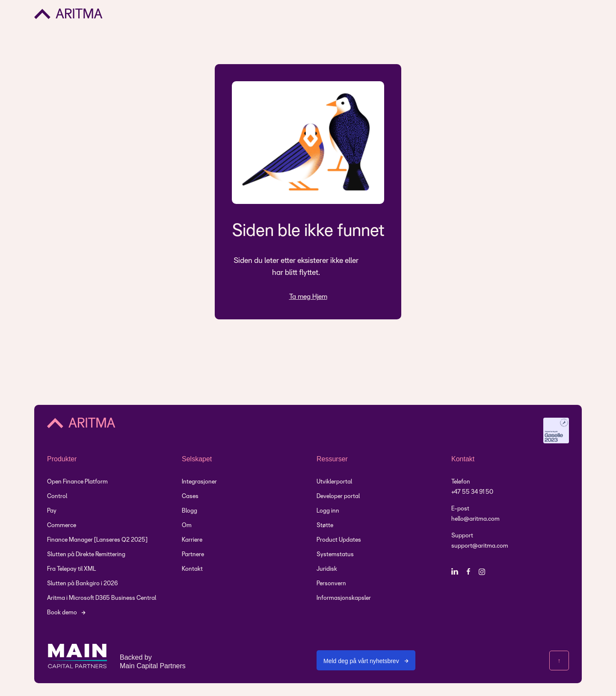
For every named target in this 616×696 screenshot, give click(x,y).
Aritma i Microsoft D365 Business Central (102, 598)
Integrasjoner (199, 482)
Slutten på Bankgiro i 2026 (82, 584)
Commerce (62, 526)
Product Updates (339, 540)
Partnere (193, 555)
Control (57, 497)
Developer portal (338, 497)
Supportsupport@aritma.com (480, 541)
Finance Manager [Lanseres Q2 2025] (97, 540)
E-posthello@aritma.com (475, 514)
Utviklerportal (334, 482)
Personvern (331, 584)
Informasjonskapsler (344, 598)
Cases (190, 497)
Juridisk (327, 569)
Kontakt (192, 569)
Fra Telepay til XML (71, 569)
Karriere (192, 540)
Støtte (325, 526)
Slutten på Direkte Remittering (86, 555)
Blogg (190, 511)
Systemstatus (335, 555)
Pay (52, 511)
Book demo (62, 613)
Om (187, 526)
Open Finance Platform (77, 482)
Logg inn (328, 511)
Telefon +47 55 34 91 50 (472, 487)
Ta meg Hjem (308, 297)
